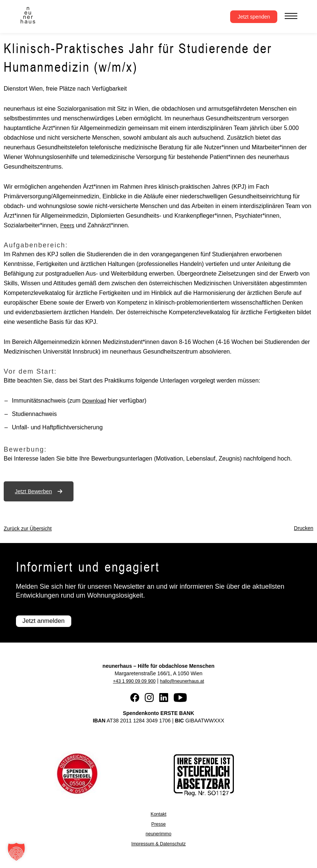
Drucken (304, 529)
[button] (16, 852)
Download (95, 401)
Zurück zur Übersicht (28, 529)
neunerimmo (158, 834)
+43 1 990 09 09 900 (132, 682)
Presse (158, 825)
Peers (68, 225)
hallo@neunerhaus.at (184, 682)
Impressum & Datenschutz (158, 844)
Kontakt (158, 815)
